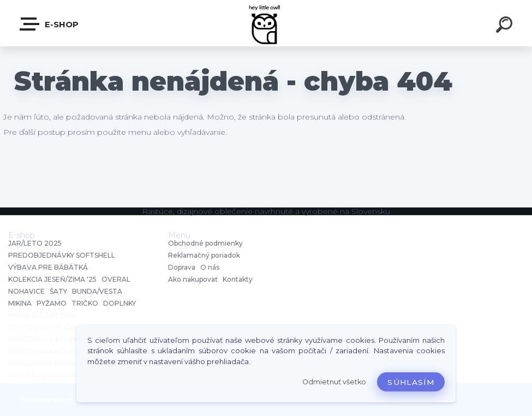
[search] (506, 26)
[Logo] (266, 23)
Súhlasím (411, 382)
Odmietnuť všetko (334, 382)
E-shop (50, 24)
